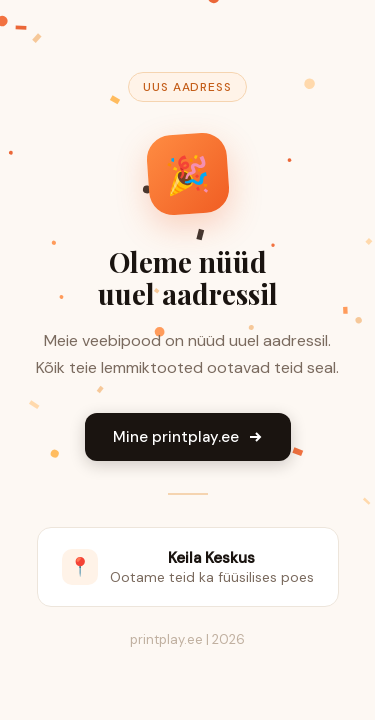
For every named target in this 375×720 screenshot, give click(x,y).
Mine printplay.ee (188, 437)
